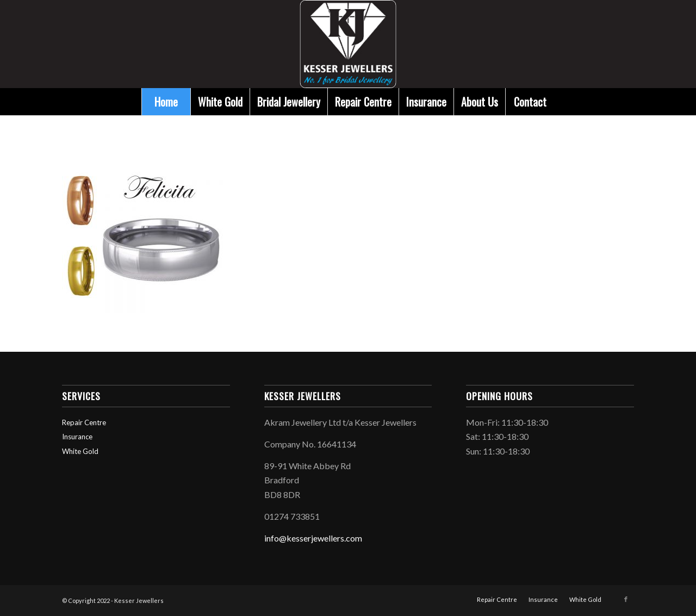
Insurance (77, 437)
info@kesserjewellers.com (313, 538)
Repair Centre (84, 422)
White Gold (80, 451)
